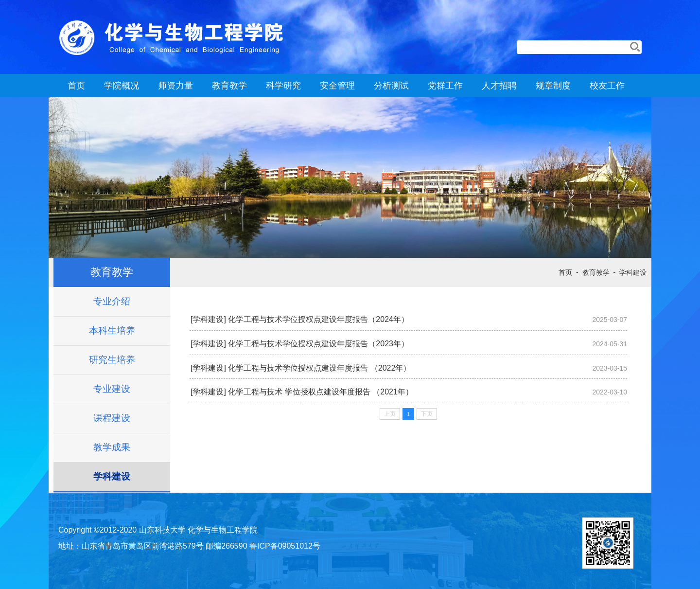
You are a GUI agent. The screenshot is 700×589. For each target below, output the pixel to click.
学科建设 (112, 476)
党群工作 (445, 86)
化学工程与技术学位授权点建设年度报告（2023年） (318, 344)
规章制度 (553, 86)
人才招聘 (499, 86)
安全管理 (337, 86)
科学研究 (283, 86)
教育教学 (229, 86)
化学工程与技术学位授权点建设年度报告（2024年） (318, 319)
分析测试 (391, 86)
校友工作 (607, 86)
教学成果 (112, 447)
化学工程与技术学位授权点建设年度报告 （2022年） (319, 368)
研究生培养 (112, 360)
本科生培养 (112, 330)
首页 (76, 86)
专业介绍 (112, 301)
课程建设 (112, 418)
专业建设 (112, 389)
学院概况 (122, 86)
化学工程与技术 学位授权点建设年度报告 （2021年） (320, 392)
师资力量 (175, 86)
